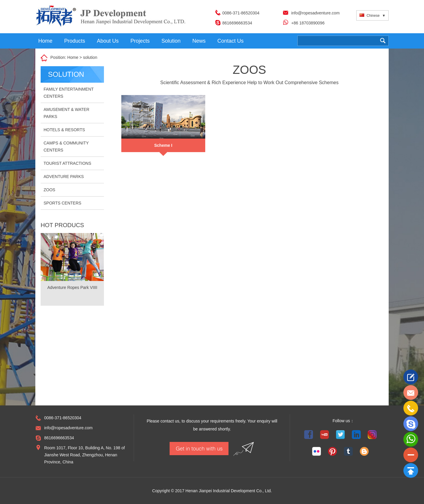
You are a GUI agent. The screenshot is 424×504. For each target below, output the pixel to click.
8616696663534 (237, 23)
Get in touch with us (199, 448)
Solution (171, 41)
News (199, 41)
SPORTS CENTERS (62, 203)
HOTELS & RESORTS (64, 130)
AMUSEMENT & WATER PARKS (66, 113)
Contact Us (230, 41)
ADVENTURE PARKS (64, 177)
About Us (108, 41)
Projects (140, 41)
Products (75, 41)
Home (45, 41)
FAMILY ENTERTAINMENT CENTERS (69, 93)
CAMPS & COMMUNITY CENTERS (66, 147)
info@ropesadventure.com (315, 13)
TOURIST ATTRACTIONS (67, 163)
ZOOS (49, 190)
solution (90, 57)
